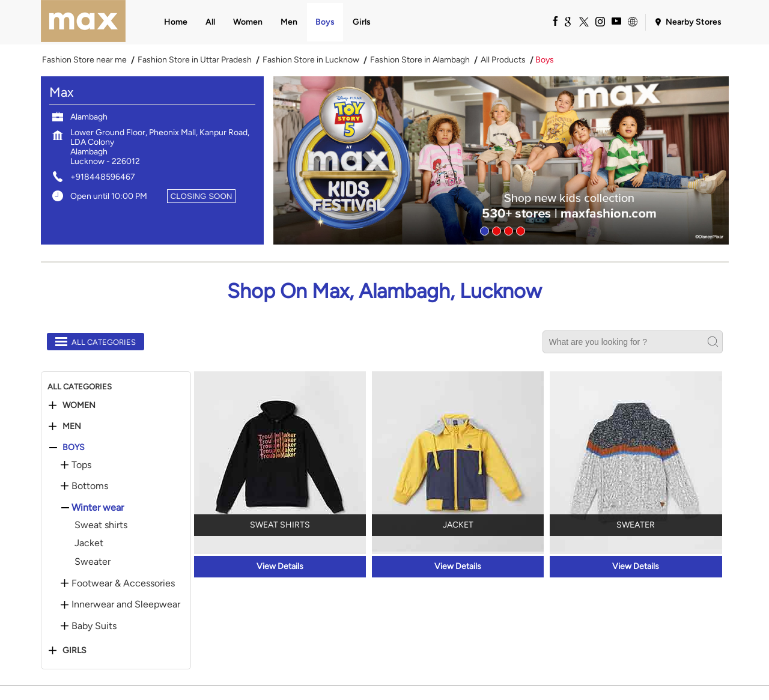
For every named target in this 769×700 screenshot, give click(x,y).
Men (72, 427)
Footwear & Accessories (123, 583)
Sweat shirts (101, 525)
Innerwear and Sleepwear (126, 604)
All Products (503, 60)
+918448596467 (103, 177)
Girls (74, 651)
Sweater (93, 562)
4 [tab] (519, 230)
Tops (81, 465)
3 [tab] (507, 230)
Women (79, 406)
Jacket (89, 543)
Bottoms (90, 486)
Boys (74, 448)
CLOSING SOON (202, 196)
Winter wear (98, 508)
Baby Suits (94, 626)
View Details (280, 566)
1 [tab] (483, 230)
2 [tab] (495, 230)
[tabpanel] (501, 160)
